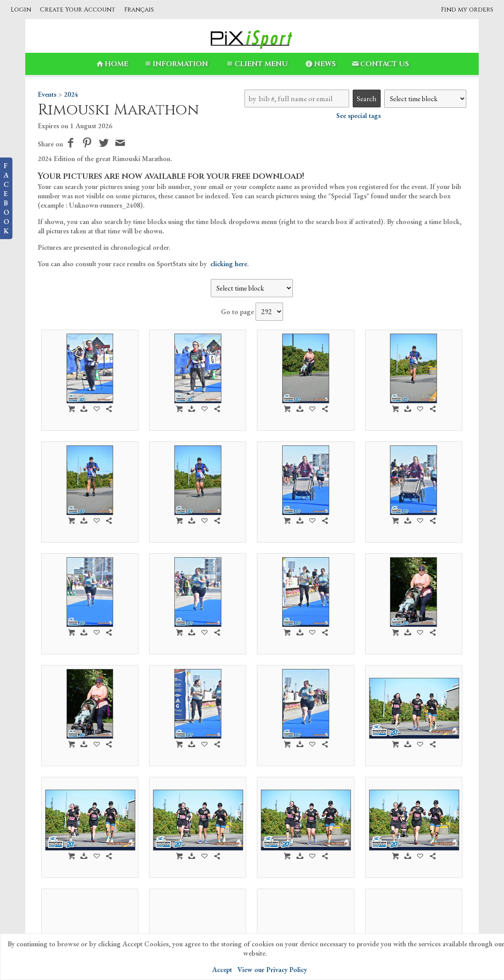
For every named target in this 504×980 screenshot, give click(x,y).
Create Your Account (78, 10)
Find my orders (467, 10)
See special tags (358, 116)
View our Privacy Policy (272, 970)
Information (175, 64)
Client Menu (256, 64)
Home (112, 64)
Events (47, 94)
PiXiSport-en (196, 926)
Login (21, 10)
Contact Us (380, 64)
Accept (222, 970)
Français (139, 10)
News (320, 64)
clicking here (229, 264)
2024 (71, 94)
